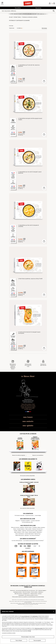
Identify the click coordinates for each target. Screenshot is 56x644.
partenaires (35, 616)
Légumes (24, 531)
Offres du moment (15, 527)
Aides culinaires (18, 532)
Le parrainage (38, 515)
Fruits (23, 532)
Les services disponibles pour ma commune (25, 590)
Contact (40, 594)
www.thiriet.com (25, 616)
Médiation (41, 592)
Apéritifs (22, 527)
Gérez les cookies (26, 592)
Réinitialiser (44, 28)
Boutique (27, 535)
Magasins (17, 521)
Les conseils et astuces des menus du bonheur (34, 541)
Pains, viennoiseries (20, 534)
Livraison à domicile (35, 521)
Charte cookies (34, 592)
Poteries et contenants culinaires (30, 17)
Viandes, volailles (17, 531)
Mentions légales (42, 590)
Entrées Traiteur (17, 17)
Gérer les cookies (39, 628)
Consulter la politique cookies (9, 633)
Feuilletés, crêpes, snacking (39, 527)
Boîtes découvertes (20, 535)
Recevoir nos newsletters (38, 455)
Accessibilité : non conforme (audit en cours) (28, 595)
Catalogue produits (18, 592)
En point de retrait (30, 515)
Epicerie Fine (37, 534)
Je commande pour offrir (27, 522)
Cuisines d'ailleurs (21, 529)
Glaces (27, 532)
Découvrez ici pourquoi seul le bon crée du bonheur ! (28, 401)
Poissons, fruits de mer (37, 529)
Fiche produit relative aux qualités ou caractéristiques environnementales (28, 597)
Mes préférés (18, 8)
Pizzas (15, 529)
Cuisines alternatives (29, 534)
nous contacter (28, 421)
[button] (50, 3)
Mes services (38, 8)
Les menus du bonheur (35, 535)
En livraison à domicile (20, 515)
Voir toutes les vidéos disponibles (27, 508)
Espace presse (34, 594)
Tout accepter (37, 640)
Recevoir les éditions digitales (19, 455)
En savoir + (28, 548)
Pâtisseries (39, 532)
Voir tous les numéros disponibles (27, 476)
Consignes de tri (26, 594)
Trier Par (12, 28)
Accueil (11, 17)
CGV (37, 590)
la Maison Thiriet (28, 376)
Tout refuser (19, 640)
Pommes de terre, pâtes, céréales (34, 531)
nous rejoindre (28, 426)
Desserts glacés (32, 532)
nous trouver (28, 417)
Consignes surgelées (25, 521)
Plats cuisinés (28, 529)
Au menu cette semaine (17, 541)
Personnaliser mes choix (28, 637)
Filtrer (20, 28)
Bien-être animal (18, 594)
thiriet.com (13, 590)
